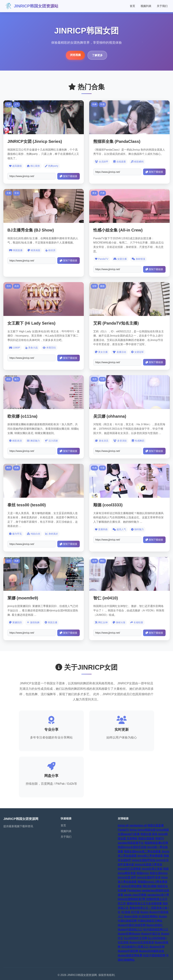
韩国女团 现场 (149, 834)
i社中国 (135, 912)
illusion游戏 (131, 916)
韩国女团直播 (156, 825)
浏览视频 (75, 55)
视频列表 (146, 6)
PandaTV (123, 830)
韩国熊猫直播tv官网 (156, 843)
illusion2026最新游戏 (152, 951)
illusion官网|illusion (129, 934)
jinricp (133, 830)
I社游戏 (126, 912)
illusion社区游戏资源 (142, 942)
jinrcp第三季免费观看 (150, 856)
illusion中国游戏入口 (130, 929)
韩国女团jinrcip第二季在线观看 (142, 851)
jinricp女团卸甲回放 (144, 860)
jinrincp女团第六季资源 (149, 865)
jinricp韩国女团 (147, 830)
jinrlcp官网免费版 (132, 886)
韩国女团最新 (146, 838)
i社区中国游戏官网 (154, 955)
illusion (145, 912)
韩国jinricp (143, 873)
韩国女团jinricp (159, 873)
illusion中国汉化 (151, 934)
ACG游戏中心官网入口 (135, 947)
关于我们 (162, 6)
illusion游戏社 (155, 925)
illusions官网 (157, 947)
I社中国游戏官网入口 (156, 929)
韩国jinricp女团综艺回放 (132, 847)
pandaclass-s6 (138, 825)
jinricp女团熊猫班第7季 (132, 899)
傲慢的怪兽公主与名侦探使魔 (144, 903)
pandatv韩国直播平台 (131, 843)
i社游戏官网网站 (148, 916)
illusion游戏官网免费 (130, 955)
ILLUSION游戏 (157, 938)
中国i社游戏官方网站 (150, 921)
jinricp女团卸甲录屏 (149, 877)
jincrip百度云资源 (152, 869)
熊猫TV (160, 838)
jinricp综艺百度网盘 (129, 869)
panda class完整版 (135, 895)
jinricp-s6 (123, 825)
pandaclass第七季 (158, 895)
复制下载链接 (69, 176)
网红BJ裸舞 (150, 886)
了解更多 (97, 55)
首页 (132, 6)
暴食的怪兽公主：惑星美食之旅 (148, 908)
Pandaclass (134, 890)
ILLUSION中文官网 (136, 938)
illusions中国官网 (128, 951)
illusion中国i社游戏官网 (132, 925)
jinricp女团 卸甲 (127, 877)
